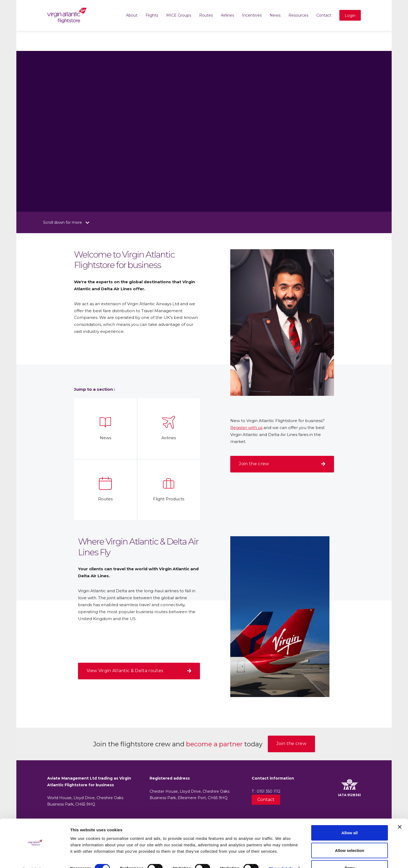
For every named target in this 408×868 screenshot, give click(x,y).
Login (350, 16)
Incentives (252, 15)
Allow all (350, 819)
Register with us (246, 428)
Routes (206, 15)
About (132, 15)
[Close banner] (400, 813)
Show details (281, 854)
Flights (152, 15)
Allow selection (349, 836)
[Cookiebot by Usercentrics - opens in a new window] (35, 858)
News (275, 15)
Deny (350, 854)
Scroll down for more (66, 222)
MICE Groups (179, 15)
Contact (324, 15)
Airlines (227, 15)
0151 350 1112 (269, 791)
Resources (298, 15)
